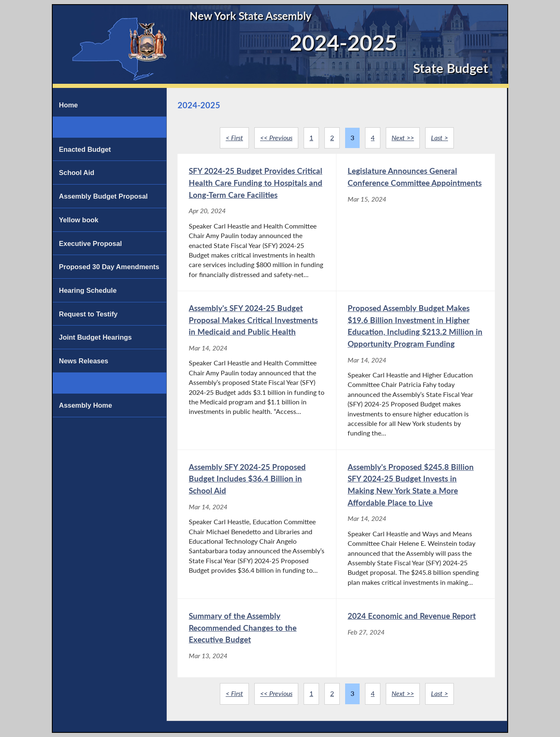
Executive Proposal (90, 243)
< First (234, 138)
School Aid (77, 173)
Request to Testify (88, 314)
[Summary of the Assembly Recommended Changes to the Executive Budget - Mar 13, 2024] (257, 638)
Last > (439, 138)
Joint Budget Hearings (95, 337)
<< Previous (276, 138)
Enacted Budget (85, 149)
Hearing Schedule (88, 290)
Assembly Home (85, 405)
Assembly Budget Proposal (103, 196)
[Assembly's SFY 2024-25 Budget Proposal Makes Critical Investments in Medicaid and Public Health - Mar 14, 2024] (257, 370)
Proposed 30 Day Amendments (109, 267)
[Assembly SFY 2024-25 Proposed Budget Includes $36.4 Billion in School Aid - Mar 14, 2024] (257, 524)
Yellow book (79, 220)
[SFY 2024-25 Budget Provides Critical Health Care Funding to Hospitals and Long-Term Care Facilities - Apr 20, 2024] (257, 222)
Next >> (403, 138)
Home (68, 105)
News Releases (84, 361)
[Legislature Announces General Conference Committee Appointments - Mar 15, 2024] (416, 222)
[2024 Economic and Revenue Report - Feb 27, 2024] (416, 638)
